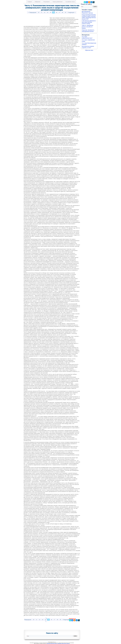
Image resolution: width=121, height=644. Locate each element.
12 (45, 12)
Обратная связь (89, 50)
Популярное (47, 2)
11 (42, 12)
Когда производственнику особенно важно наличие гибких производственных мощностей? (89, 17)
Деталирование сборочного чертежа (87, 12)
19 (65, 12)
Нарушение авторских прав (52, 644)
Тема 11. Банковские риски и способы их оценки (88, 27)
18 (62, 12)
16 (56, 12)
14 (51, 12)
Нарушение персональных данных (64, 644)
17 (59, 12)
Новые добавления (58, 2)
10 (39, 12)
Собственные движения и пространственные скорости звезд (89, 22)
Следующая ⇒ (72, 12)
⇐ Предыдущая (32, 12)
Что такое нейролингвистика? (87, 37)
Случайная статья (70, 2)
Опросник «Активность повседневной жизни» (88, 31)
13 (48, 12)
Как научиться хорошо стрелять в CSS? (88, 47)
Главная (30, 2)
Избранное (38, 2)
